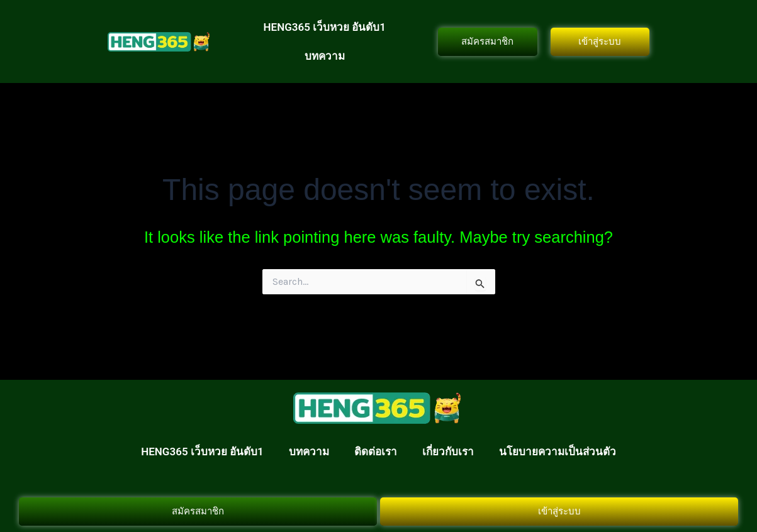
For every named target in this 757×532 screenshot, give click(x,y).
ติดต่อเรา (376, 452)
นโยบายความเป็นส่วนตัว (558, 452)
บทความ (325, 56)
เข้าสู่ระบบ (600, 42)
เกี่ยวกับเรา (448, 452)
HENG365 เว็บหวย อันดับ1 (325, 27)
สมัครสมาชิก (487, 42)
